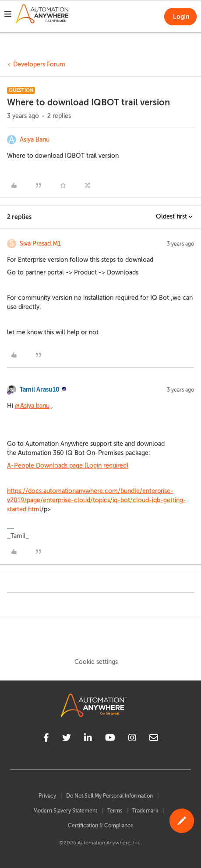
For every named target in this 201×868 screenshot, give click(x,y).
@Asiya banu (32, 406)
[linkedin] (88, 739)
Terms (115, 811)
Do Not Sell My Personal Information (109, 796)
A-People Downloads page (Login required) (68, 466)
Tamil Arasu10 (40, 389)
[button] (8, 15)
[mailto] (154, 739)
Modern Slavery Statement (65, 811)
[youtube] (110, 739)
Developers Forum (39, 64)
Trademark (145, 811)
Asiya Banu (35, 140)
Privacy (47, 796)
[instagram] (132, 739)
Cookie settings (96, 662)
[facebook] (46, 739)
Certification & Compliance (101, 826)
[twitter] (67, 739)
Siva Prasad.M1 (40, 244)
